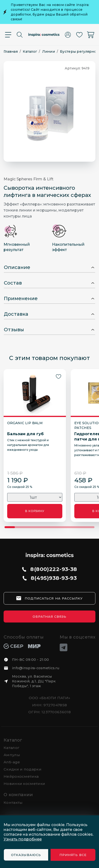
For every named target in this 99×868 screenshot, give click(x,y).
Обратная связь (50, 617)
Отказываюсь (26, 855)
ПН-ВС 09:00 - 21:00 (30, 660)
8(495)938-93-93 (54, 578)
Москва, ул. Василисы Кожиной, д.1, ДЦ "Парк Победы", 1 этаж (34, 681)
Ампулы (12, 755)
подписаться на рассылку (54, 598)
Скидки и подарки (23, 769)
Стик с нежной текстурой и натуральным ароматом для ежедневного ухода (28, 445)
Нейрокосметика (21, 776)
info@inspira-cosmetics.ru (36, 668)
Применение (21, 298)
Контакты (13, 802)
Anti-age (12, 762)
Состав (13, 283)
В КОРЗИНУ (35, 511)
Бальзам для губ (25, 434)
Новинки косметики (24, 784)
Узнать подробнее (23, 839)
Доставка (16, 314)
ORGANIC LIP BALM (25, 423)
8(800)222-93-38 (54, 569)
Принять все (73, 855)
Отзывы (14, 330)
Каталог (13, 740)
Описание (17, 267)
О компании (18, 795)
